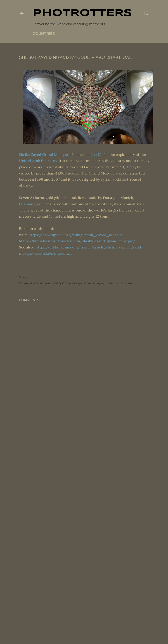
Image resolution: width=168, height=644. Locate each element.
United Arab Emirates (38, 161)
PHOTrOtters (82, 13)
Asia (48, 283)
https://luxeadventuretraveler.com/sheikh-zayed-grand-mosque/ (77, 241)
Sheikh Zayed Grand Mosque (43, 155)
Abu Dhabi (99, 155)
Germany (27, 204)
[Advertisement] (84, 451)
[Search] (147, 13)
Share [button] (23, 277)
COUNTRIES (44, 34)
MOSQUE (58, 283)
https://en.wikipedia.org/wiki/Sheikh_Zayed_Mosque (76, 235)
